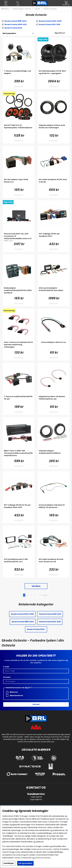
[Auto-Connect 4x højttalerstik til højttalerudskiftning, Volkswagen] (19, 346)
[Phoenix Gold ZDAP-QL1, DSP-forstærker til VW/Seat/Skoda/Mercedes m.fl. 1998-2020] (19, 237)
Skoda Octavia (50, 9)
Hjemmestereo (15, 696)
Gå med (36, 704)
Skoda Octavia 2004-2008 (50, 21)
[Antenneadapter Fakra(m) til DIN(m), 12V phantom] (53, 508)
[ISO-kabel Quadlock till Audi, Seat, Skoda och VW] (53, 563)
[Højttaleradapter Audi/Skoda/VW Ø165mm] (53, 454)
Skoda (37, 9)
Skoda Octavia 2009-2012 (15, 24)
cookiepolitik (53, 822)
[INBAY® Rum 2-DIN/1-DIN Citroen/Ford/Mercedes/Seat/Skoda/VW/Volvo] (19, 454)
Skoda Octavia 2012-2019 (49, 24)
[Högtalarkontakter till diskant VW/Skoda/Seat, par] (53, 400)
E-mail (6, 667)
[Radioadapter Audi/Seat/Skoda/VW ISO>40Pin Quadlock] (19, 291)
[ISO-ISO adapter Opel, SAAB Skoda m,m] (19, 183)
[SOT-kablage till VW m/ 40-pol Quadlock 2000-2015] (19, 508)
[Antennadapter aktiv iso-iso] (53, 346)
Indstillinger (9, 863)
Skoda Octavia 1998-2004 (15, 21)
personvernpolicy (45, 849)
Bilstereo (5, 9)
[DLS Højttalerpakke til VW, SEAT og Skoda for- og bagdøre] (53, 74)
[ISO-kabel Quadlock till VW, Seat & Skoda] (53, 183)
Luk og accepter (25, 863)
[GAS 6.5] (19, 129)
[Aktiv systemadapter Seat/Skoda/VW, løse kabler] (53, 291)
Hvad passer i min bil (22, 9)
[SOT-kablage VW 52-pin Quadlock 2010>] (53, 237)
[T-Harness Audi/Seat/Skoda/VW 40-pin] (19, 400)
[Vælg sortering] (9, 33)
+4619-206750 (36, 797)
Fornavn (7, 677)
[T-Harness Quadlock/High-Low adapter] (19, 74)
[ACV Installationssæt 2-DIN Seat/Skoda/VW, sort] (19, 563)
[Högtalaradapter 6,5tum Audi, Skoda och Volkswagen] (53, 129)
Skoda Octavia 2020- (14, 28)
